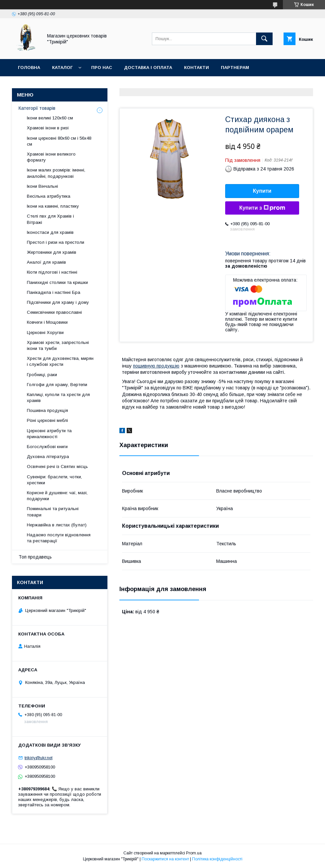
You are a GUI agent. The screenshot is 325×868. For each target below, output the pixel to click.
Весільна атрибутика (49, 196)
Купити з (262, 208)
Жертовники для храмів (52, 252)
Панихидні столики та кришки (57, 282)
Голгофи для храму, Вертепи (57, 385)
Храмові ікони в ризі (48, 128)
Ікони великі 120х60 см (50, 118)
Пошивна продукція (47, 410)
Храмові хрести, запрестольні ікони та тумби (58, 345)
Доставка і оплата (148, 67)
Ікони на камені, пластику (53, 206)
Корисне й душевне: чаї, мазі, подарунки (57, 496)
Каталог (62, 67)
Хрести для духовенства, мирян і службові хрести (60, 361)
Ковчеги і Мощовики (47, 322)
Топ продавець (35, 557)
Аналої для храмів (46, 262)
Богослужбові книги (47, 447)
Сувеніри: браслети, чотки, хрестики (54, 480)
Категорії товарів (37, 108)
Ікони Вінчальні (42, 186)
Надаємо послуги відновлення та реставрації (59, 538)
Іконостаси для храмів (50, 232)
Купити (262, 191)
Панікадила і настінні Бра (54, 292)
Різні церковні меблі (47, 420)
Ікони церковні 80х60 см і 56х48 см (59, 141)
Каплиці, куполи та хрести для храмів (58, 398)
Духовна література (48, 457)
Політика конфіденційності (217, 859)
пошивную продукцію (156, 366)
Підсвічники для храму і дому (58, 302)
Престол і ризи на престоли (56, 242)
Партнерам (235, 67)
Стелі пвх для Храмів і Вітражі (50, 219)
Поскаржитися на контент (165, 859)
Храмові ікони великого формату (51, 157)
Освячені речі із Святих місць (57, 467)
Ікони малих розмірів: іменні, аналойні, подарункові (56, 173)
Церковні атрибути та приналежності (49, 434)
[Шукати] (264, 39)
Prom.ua (194, 853)
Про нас (102, 67)
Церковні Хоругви (45, 333)
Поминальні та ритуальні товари (53, 512)
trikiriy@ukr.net (38, 758)
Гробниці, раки (42, 375)
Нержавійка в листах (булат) (57, 525)
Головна (29, 67)
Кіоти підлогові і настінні (52, 272)
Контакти (196, 67)
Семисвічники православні (54, 312)
